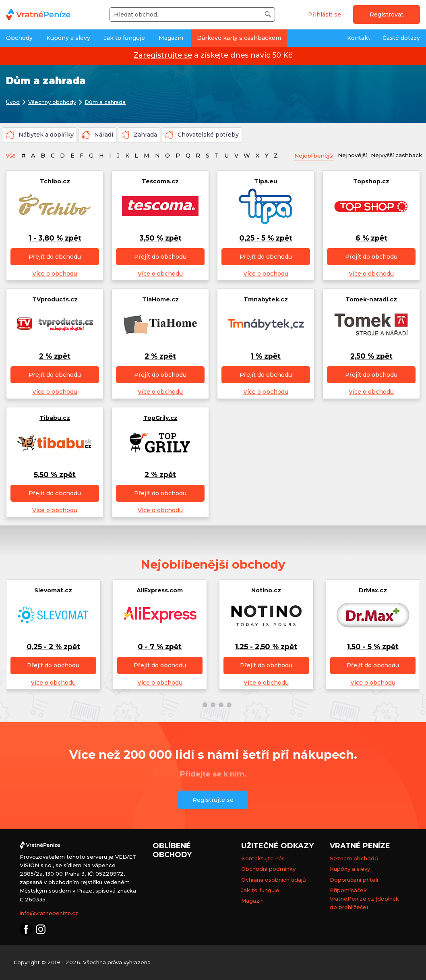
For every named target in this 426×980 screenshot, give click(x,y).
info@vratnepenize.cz (49, 913)
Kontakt (359, 38)
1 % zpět (266, 356)
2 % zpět (55, 356)
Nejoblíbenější (316, 156)
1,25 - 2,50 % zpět (266, 647)
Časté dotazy (401, 38)
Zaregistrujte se (163, 55)
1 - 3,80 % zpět (55, 238)
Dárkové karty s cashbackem (239, 38)
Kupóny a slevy (68, 38)
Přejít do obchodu (55, 257)
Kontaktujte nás (263, 859)
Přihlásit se (325, 15)
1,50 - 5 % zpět (373, 647)
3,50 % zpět (160, 238)
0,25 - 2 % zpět (53, 647)
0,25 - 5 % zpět (266, 238)
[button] (197, 705)
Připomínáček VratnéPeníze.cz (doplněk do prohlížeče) (364, 899)
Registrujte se (213, 800)
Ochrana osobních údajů (274, 880)
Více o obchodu (55, 274)
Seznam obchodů (354, 859)
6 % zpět (371, 238)
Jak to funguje (124, 38)
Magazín (171, 38)
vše (11, 156)
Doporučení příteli (354, 880)
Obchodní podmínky (268, 869)
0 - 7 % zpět (160, 647)
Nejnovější (356, 155)
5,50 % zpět (55, 474)
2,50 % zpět (371, 356)
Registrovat (387, 15)
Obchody (19, 38)
